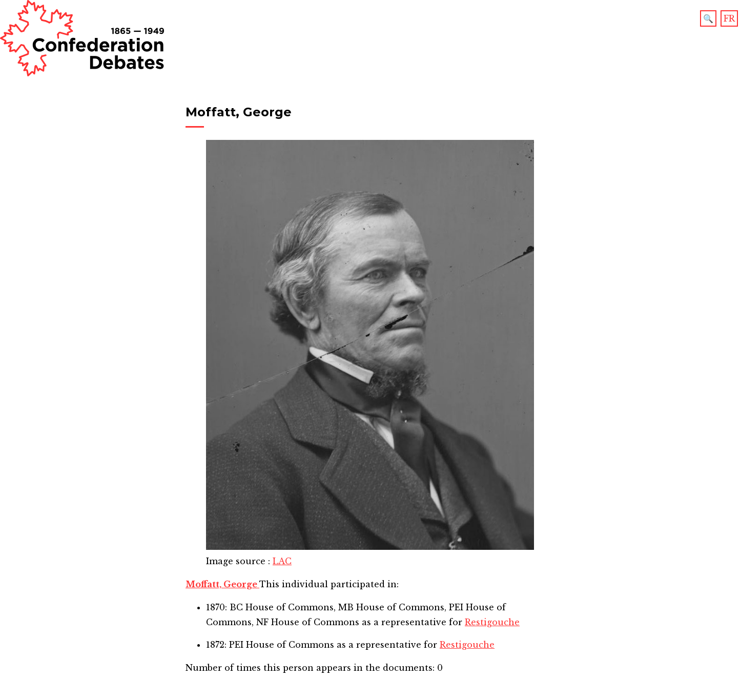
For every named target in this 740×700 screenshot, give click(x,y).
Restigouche (492, 622)
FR (729, 18)
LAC (282, 561)
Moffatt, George (222, 584)
